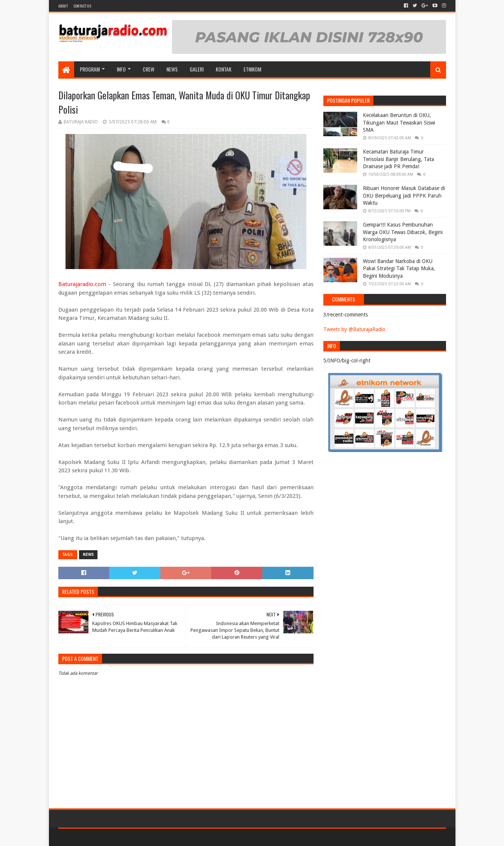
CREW (148, 69)
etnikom (252, 69)
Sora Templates (100, 837)
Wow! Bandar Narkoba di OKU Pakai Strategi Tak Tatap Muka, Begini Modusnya (399, 269)
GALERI (197, 69)
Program (90, 69)
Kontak (224, 69)
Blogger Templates (143, 837)
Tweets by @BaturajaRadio (354, 329)
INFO (121, 69)
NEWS (172, 69)
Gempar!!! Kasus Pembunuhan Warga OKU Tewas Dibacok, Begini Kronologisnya (403, 232)
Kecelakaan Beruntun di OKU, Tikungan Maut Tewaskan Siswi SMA (399, 122)
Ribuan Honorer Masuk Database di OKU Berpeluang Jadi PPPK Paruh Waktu (404, 196)
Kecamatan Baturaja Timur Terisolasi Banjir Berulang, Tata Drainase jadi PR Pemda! (398, 159)
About (63, 6)
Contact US (82, 6)
